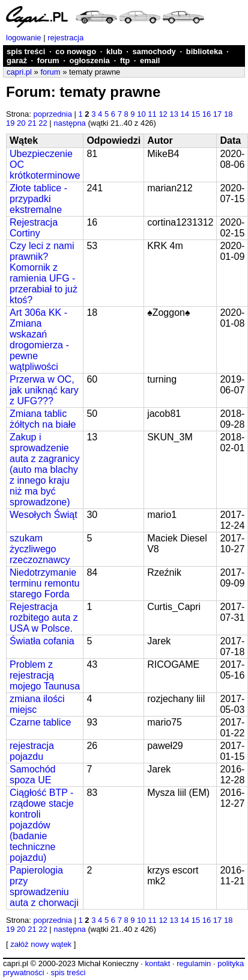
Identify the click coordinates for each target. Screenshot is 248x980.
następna (70, 123)
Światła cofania (42, 641)
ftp (125, 60)
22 (43, 123)
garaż (17, 60)
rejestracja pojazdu (32, 751)
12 (163, 114)
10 (141, 114)
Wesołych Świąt (44, 515)
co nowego (76, 51)
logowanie (24, 38)
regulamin (194, 963)
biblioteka (204, 51)
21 (32, 123)
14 (185, 114)
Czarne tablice (40, 722)
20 (21, 123)
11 (152, 114)
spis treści (26, 51)
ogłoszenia (90, 60)
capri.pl (19, 72)
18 (228, 114)
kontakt (157, 963)
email (150, 60)
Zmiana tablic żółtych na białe (43, 419)
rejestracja (65, 38)
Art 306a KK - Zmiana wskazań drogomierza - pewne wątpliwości (39, 340)
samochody (154, 51)
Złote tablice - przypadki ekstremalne (38, 199)
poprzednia (53, 114)
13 (174, 114)
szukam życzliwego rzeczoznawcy (40, 549)
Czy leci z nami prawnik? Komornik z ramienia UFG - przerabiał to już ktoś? (44, 273)
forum (48, 60)
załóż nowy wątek (41, 944)
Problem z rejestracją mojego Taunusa (45, 675)
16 (207, 114)
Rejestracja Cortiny (34, 228)
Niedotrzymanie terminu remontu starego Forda (45, 583)
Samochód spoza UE (33, 775)
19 (10, 123)
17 (217, 114)
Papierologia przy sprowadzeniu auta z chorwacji (44, 886)
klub (114, 51)
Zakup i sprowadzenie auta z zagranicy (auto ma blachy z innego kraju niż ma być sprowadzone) (45, 470)
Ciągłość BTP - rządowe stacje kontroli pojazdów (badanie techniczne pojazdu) (42, 825)
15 (196, 114)
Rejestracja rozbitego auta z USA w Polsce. (44, 618)
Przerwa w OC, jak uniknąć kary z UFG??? (44, 390)
